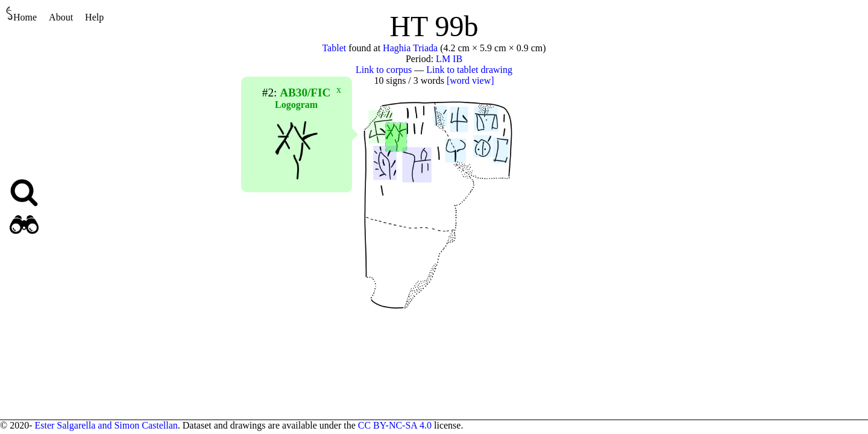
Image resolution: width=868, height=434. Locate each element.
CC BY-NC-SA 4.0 (395, 425)
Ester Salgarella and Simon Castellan (106, 425)
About (61, 17)
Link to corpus (384, 70)
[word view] (470, 80)
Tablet (334, 48)
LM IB (449, 59)
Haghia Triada (410, 48)
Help (94, 17)
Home (21, 14)
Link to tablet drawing (469, 70)
